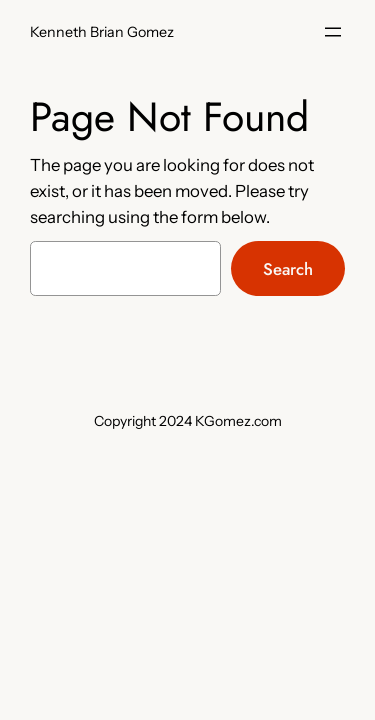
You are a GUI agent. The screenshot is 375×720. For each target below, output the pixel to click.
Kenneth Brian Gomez (102, 32)
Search (288, 269)
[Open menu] (333, 32)
